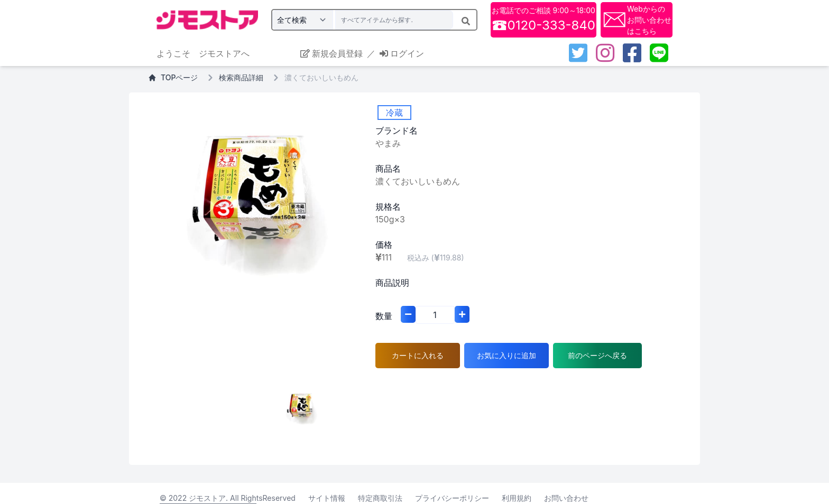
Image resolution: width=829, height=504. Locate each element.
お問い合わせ (566, 498)
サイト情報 (327, 498)
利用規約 (517, 498)
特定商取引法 (380, 498)
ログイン (402, 53)
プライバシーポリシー (452, 498)
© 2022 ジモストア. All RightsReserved (228, 498)
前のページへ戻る (597, 355)
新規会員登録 (331, 53)
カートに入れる (418, 355)
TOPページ (173, 77)
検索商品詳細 (241, 77)
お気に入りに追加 (506, 355)
